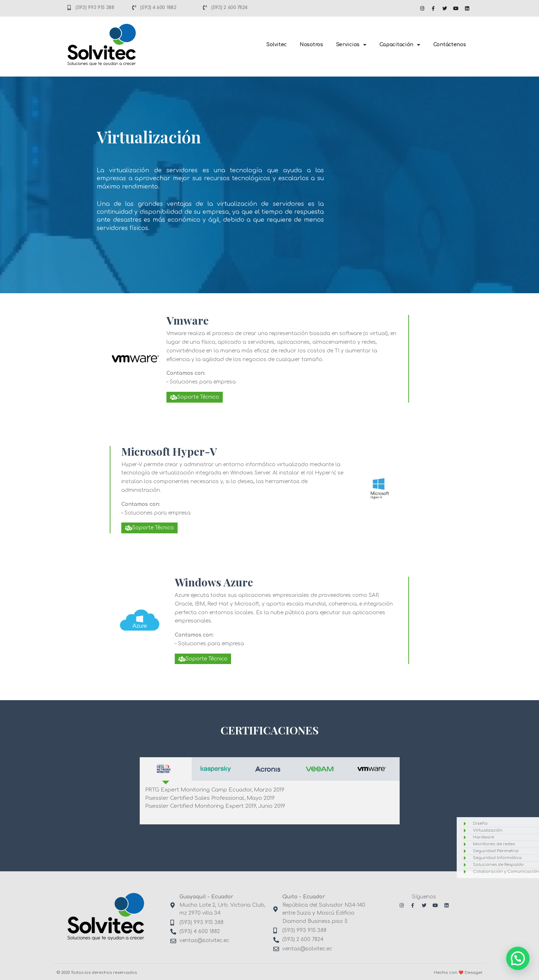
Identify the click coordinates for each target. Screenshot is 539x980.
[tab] (166, 769)
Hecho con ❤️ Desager (458, 973)
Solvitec (277, 45)
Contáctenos (450, 45)
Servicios (351, 45)
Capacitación (400, 45)
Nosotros (311, 45)
